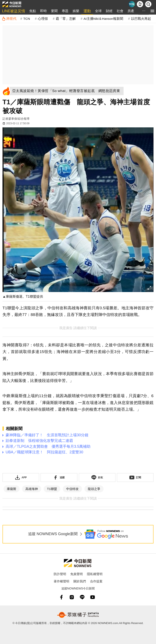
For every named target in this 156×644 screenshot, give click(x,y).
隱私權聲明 (95, 574)
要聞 (54, 11)
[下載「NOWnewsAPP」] (21, 477)
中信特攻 (72, 489)
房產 (131, 11)
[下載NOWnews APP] (140, 4)
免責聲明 (77, 574)
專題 (65, 11)
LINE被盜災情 (14, 11)
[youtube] (93, 597)
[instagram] (72, 597)
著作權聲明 (61, 581)
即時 (43, 11)
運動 (87, 11)
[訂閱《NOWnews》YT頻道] (135, 477)
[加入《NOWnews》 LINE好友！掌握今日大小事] (97, 477)
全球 (98, 11)
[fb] (61, 597)
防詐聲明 (60, 574)
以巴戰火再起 (141, 19)
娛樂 (76, 11)
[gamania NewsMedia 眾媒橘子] (78, 615)
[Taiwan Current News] (132, 4)
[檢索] (148, 4)
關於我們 (80, 581)
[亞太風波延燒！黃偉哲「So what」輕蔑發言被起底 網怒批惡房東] (67, 91)
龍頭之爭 (94, 489)
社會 (120, 11)
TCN (27, 19)
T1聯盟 (52, 489)
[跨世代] (9, 19)
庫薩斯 (12, 489)
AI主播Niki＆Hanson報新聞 (103, 19)
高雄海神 (32, 489)
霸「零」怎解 (66, 19)
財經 (109, 11)
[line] (82, 597)
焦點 (33, 11)
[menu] (152, 11)
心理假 (43, 19)
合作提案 (96, 581)
